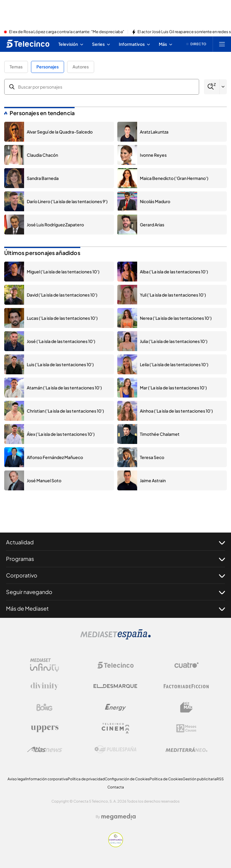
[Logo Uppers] (45, 728)
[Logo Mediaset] (115, 638)
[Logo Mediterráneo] (186, 750)
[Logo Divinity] (45, 686)
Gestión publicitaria (200, 779)
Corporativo (115, 575)
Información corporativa (47, 779)
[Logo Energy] (115, 707)
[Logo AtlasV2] (45, 749)
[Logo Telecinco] (115, 665)
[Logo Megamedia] (119, 817)
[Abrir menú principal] (222, 44)
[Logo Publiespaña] (115, 750)
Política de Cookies (166, 779)
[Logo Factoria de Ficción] (186, 686)
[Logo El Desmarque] (115, 686)
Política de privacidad (86, 779)
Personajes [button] (48, 67)
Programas (115, 559)
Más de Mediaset (115, 609)
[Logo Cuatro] (186, 665)
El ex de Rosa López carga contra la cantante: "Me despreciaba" (67, 32)
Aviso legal (17, 779)
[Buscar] (212, 87)
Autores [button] (81, 67)
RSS (220, 779)
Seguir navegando (115, 592)
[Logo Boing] (45, 707)
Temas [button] (16, 67)
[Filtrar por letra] (223, 87)
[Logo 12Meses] (186, 728)
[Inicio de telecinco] (28, 44)
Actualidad (115, 542)
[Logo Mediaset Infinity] (45, 665)
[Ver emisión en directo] (196, 44)
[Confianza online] (116, 845)
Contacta (116, 787)
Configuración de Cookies (127, 779)
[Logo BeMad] (186, 707)
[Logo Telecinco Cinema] (115, 728)
